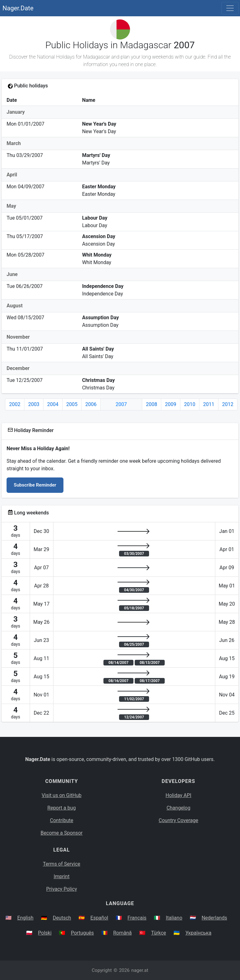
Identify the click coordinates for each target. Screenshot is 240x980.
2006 (91, 404)
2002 (15, 404)
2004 (53, 404)
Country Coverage (178, 820)
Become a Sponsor (62, 833)
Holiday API (178, 795)
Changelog (178, 808)
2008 (152, 404)
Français (137, 918)
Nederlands (214, 918)
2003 (34, 404)
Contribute (62, 820)
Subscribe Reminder (35, 485)
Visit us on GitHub (62, 795)
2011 (209, 404)
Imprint (62, 876)
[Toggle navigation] (230, 8)
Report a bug (62, 808)
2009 (171, 404)
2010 (190, 404)
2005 (72, 404)
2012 (228, 404)
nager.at (140, 970)
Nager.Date (18, 8)
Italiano (174, 918)
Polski (45, 933)
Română (122, 933)
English (25, 918)
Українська (198, 933)
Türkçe (158, 933)
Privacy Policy (62, 889)
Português (82, 933)
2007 (121, 404)
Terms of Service (62, 864)
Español (99, 918)
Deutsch (62, 918)
